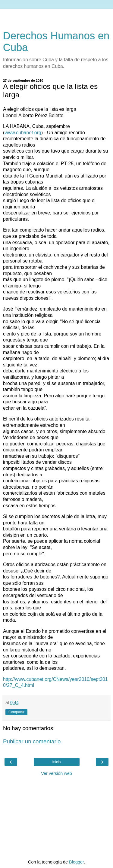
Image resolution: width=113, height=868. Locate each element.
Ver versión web (56, 773)
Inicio (56, 762)
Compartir (16, 712)
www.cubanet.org (23, 133)
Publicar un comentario (32, 741)
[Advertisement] (57, 17)
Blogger (76, 862)
